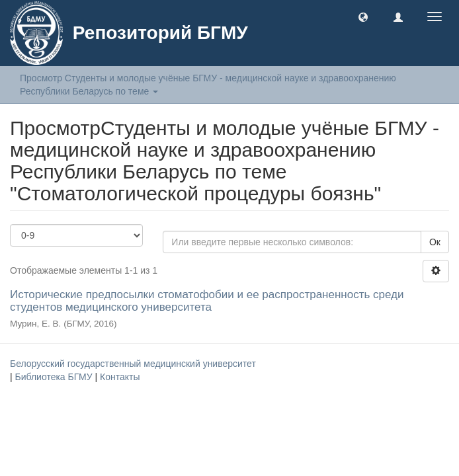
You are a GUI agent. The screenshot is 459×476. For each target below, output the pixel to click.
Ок (435, 242)
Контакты (120, 377)
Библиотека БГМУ (55, 377)
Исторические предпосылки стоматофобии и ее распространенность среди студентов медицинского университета (207, 301)
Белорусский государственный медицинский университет (133, 364)
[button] (363, 17)
